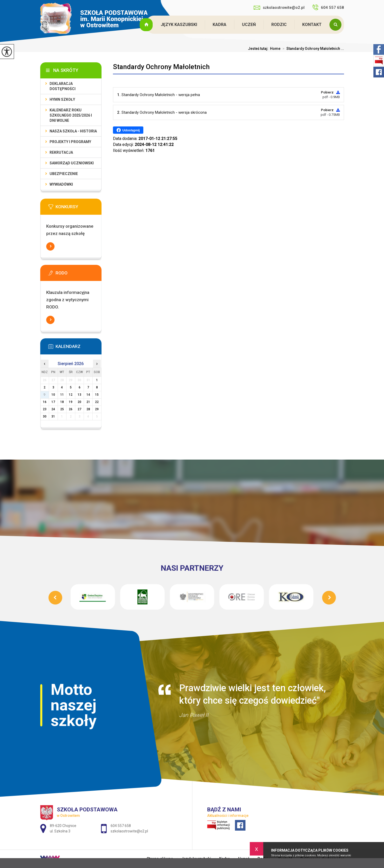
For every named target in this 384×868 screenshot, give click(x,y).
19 (71, 402)
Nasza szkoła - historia (73, 131)
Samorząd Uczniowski (72, 163)
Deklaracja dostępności (63, 86)
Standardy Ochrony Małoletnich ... (312, 49)
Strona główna (147, 25)
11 (62, 395)
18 (62, 402)
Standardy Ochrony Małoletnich (161, 67)
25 (62, 409)
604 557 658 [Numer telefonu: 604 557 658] (121, 826)
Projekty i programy (70, 142)
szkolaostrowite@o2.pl (279, 8)
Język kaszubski (179, 25)
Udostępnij (128, 130)
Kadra (220, 25)
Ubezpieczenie (64, 174)
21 (88, 402)
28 (88, 409)
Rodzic (279, 25)
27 (79, 409)
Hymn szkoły (62, 99)
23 (45, 409)
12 (71, 395)
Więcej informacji (50, 246)
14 (88, 395)
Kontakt (312, 25)
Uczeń (249, 25)
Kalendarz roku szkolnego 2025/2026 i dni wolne (71, 115)
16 (45, 402)
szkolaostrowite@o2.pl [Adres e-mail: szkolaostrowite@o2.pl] (129, 831)
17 (53, 402)
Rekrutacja (61, 152)
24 (53, 409)
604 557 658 (328, 7)
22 (97, 402)
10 (53, 395)
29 (97, 409)
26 (71, 409)
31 (53, 416)
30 (45, 416)
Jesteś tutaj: (259, 49)
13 (79, 395)
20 (79, 402)
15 (97, 395)
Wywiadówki (61, 184)
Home (275, 49)
